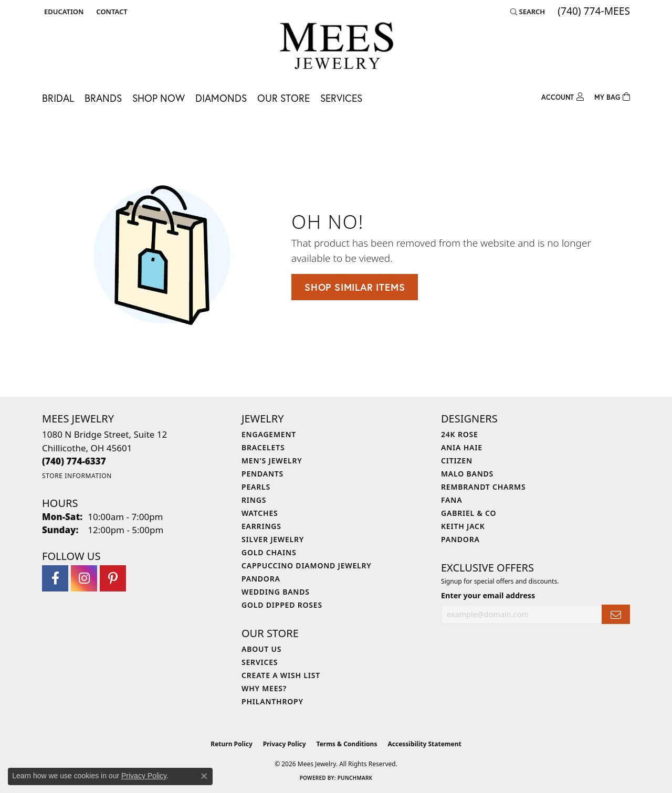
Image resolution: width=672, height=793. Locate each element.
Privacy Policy (285, 744)
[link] (111, 12)
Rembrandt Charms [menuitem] (483, 487)
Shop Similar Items (355, 287)
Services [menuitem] (260, 662)
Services (341, 98)
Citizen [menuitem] (457, 461)
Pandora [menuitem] (261, 579)
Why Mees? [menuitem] (264, 688)
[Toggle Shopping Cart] (612, 96)
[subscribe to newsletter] (616, 614)
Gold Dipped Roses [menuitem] (282, 605)
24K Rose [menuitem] (460, 434)
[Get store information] (77, 476)
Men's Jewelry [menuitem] (272, 461)
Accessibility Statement (424, 744)
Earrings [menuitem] (261, 526)
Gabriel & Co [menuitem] (469, 513)
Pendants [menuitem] (262, 474)
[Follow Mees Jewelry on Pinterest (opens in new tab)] (113, 578)
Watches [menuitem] (260, 513)
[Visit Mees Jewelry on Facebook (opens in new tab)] (55, 578)
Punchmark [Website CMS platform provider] (355, 778)
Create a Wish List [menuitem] (281, 675)
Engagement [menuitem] (269, 434)
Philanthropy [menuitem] (272, 701)
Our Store (283, 98)
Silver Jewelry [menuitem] (273, 539)
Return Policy (232, 744)
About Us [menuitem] (261, 649)
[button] (63, 12)
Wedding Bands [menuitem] (276, 592)
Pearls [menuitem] (256, 487)
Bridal (58, 98)
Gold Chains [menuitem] (269, 552)
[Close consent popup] (204, 776)
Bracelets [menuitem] (263, 447)
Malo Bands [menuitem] (467, 474)
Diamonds (221, 98)
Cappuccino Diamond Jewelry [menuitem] (307, 565)
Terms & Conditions (347, 744)
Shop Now (159, 98)
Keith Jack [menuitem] (463, 526)
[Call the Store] (74, 461)
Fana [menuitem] (451, 500)
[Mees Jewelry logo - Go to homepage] (336, 47)
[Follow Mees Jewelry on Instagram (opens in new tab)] (84, 578)
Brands (103, 98)
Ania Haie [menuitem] (462, 447)
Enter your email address (488, 595)
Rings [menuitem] (254, 500)
